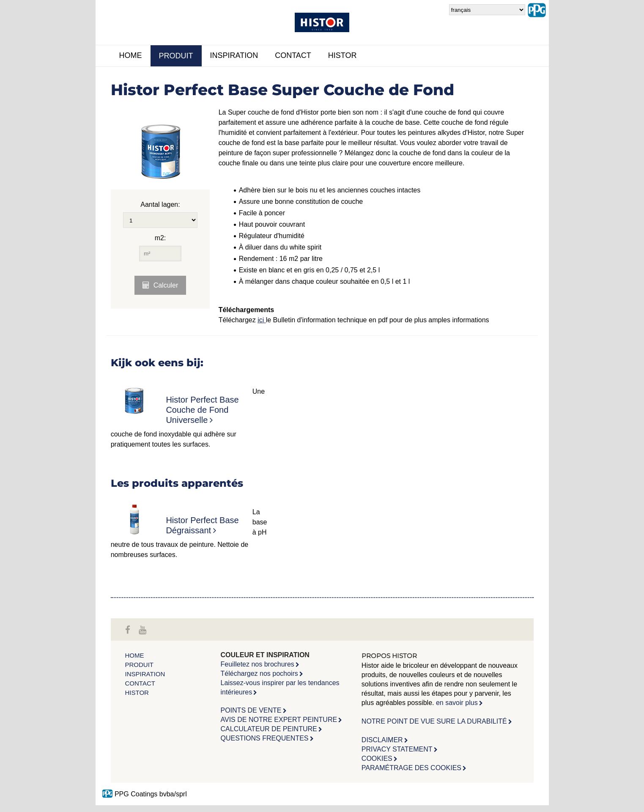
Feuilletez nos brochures (258, 664)
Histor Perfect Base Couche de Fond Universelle (202, 410)
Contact (293, 55)
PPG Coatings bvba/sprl (144, 794)
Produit (176, 56)
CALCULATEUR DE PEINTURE (269, 729)
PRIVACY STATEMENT (397, 749)
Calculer (166, 285)
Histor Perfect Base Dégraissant (202, 525)
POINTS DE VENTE (251, 710)
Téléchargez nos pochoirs (259, 673)
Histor (343, 55)
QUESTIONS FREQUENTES (265, 738)
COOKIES (377, 759)
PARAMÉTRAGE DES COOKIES (411, 768)
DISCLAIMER (382, 740)
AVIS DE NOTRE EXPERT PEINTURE (279, 720)
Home (131, 55)
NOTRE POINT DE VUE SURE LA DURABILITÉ (434, 721)
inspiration (234, 55)
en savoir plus (457, 703)
